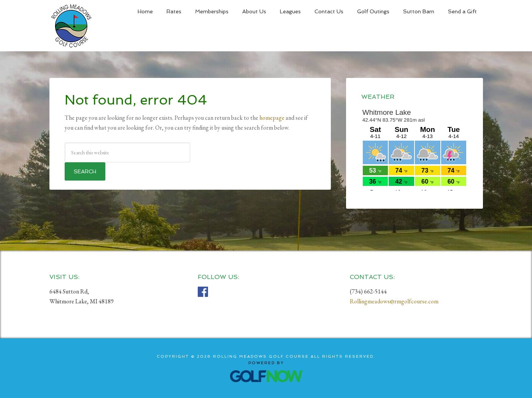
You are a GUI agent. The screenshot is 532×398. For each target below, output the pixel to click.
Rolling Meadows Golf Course (71, 26)
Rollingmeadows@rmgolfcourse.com (394, 301)
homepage (272, 118)
